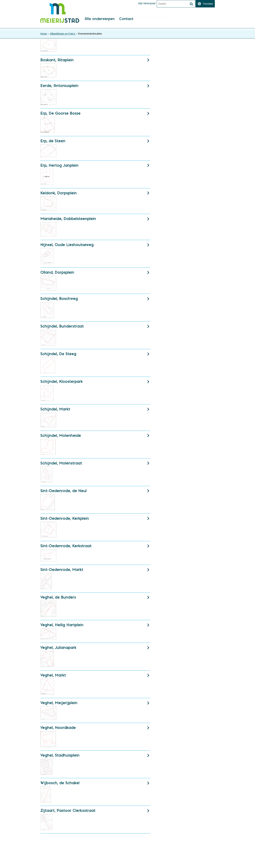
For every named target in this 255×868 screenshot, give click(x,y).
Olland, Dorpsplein (57, 274)
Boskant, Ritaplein (57, 61)
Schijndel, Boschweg (59, 300)
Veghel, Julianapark (58, 649)
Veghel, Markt (53, 677)
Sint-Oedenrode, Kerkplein (65, 520)
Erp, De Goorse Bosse (60, 114)
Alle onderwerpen (100, 22)
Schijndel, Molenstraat (61, 465)
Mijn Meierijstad (147, 3)
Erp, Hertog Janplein (59, 167)
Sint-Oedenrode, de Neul (63, 492)
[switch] (205, 4)
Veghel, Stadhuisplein (60, 757)
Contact (127, 22)
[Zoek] (191, 4)
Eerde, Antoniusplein (59, 87)
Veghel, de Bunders (58, 599)
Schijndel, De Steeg (58, 355)
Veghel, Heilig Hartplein (62, 627)
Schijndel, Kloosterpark (62, 383)
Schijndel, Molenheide (61, 437)
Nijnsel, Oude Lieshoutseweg (67, 246)
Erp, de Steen (53, 142)
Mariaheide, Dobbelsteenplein (68, 220)
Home (44, 34)
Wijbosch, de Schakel (60, 785)
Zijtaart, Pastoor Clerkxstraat (68, 813)
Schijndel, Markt (55, 411)
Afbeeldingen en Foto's (63, 34)
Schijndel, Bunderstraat (62, 328)
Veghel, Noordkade (58, 730)
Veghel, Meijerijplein (59, 705)
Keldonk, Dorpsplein (59, 194)
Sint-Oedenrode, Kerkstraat (66, 548)
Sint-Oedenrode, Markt (62, 571)
